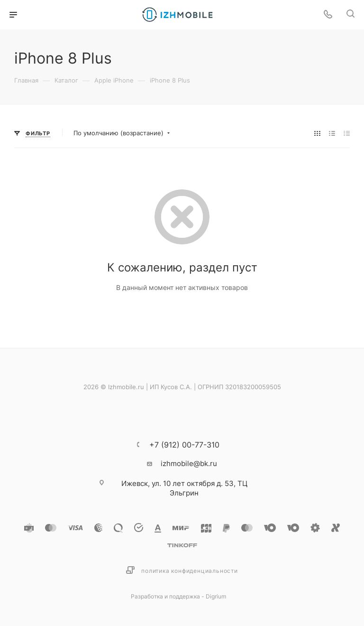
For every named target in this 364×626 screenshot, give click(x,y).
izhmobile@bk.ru (189, 463)
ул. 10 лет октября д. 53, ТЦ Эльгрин (184, 488)
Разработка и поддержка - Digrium (178, 596)
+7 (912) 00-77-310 (184, 445)
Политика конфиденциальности (190, 571)
